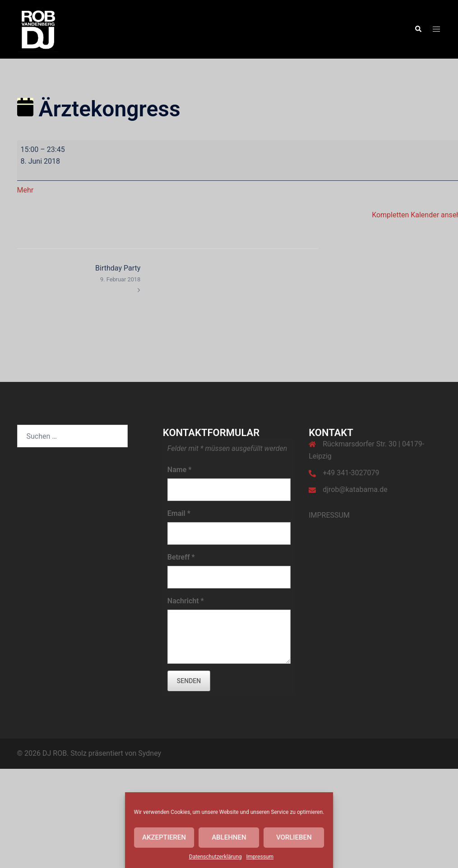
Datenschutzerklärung (215, 857)
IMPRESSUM (329, 515)
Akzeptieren (164, 837)
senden (189, 681)
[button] (418, 29)
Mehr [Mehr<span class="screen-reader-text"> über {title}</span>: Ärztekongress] (25, 190)
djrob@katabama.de (355, 489)
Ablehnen (229, 837)
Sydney (150, 753)
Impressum (260, 857)
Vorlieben (294, 837)
